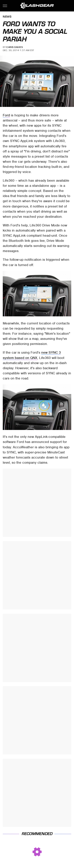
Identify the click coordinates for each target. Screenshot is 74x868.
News (7, 17)
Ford (6, 115)
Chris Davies (15, 47)
